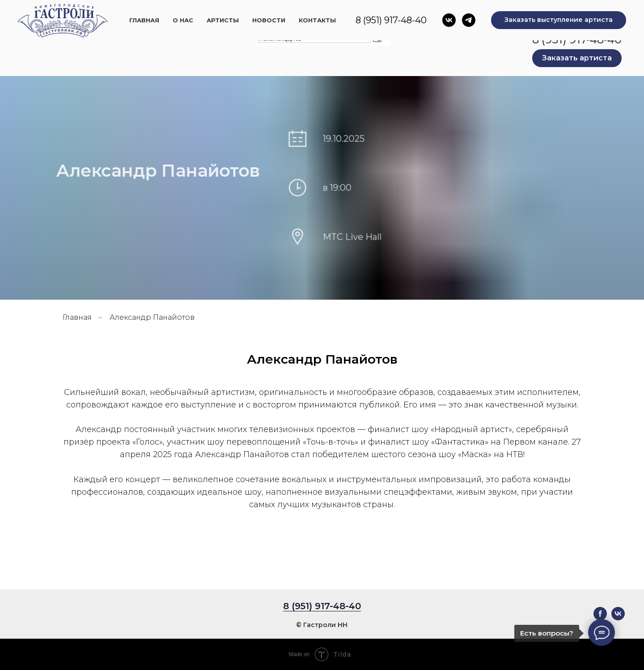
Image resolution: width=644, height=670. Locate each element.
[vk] (618, 618)
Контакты (410, 12)
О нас (271, 12)
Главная (230, 12)
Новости (360, 12)
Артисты (312, 12)
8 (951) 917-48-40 (577, 40)
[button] (577, 58)
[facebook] (600, 618)
